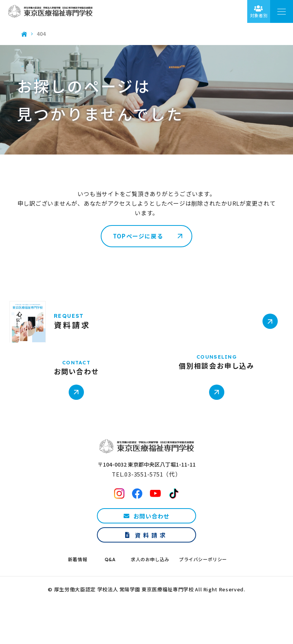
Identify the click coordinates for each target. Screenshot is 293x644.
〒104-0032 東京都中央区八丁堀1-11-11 (147, 483)
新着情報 (77, 578)
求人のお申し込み (150, 578)
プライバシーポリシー (203, 578)
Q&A (110, 578)
